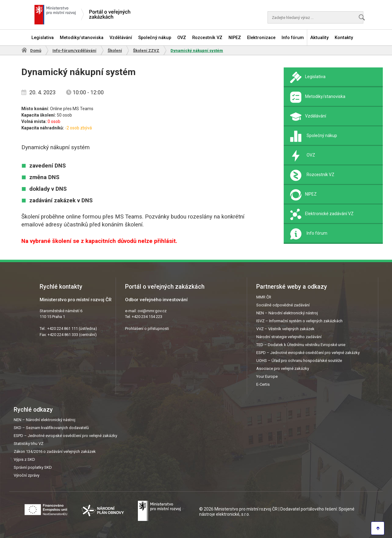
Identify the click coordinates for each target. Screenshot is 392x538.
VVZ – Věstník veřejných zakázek (285, 329)
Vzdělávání (121, 38)
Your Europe (267, 376)
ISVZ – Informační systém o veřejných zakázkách (299, 321)
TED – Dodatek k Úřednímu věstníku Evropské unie (301, 345)
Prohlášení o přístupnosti (147, 329)
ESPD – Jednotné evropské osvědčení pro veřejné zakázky (308, 353)
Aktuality (319, 38)
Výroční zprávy (27, 475)
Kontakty (344, 38)
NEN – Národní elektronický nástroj (287, 313)
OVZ (182, 38)
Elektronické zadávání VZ (329, 214)
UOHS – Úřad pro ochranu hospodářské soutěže (299, 361)
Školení (115, 51)
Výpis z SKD (24, 459)
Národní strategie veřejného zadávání (289, 337)
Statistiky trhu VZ (29, 444)
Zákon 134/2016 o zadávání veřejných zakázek (55, 451)
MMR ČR (264, 297)
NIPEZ (235, 38)
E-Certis (263, 384)
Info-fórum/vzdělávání (74, 51)
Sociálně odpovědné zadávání (283, 305)
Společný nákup (155, 38)
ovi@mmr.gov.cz (152, 311)
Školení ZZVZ (146, 51)
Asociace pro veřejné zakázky (283, 368)
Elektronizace (261, 38)
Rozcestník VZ (207, 38)
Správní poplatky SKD (33, 467)
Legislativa (43, 38)
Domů (36, 51)
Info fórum (293, 38)
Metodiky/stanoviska (82, 38)
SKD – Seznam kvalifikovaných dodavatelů (51, 428)
